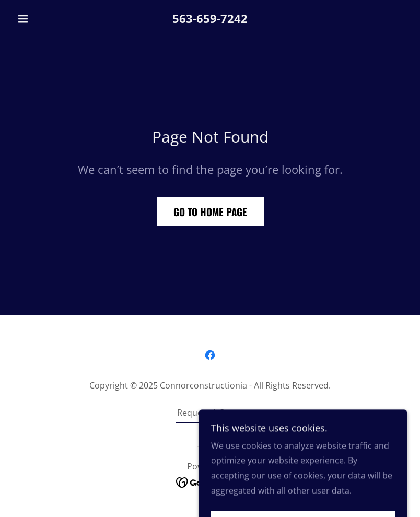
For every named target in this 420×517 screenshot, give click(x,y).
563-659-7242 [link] (210, 18)
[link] (210, 355)
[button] (42, 19)
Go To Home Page (210, 211)
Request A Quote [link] (210, 413)
